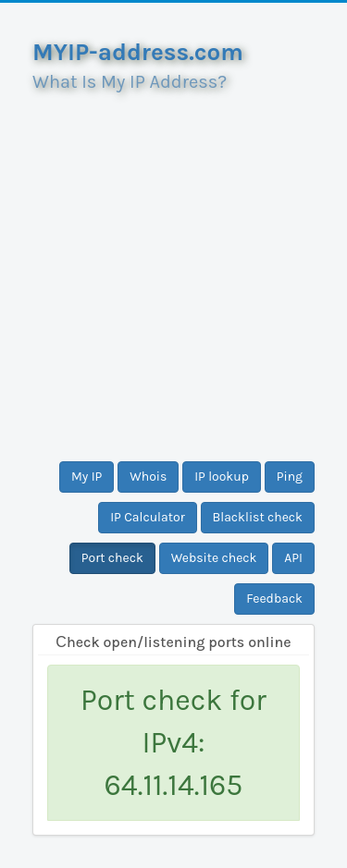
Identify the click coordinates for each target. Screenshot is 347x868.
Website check (214, 558)
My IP (87, 477)
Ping (290, 477)
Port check (112, 558)
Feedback (274, 599)
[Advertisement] (173, 269)
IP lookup (222, 477)
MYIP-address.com (138, 52)
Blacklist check (258, 517)
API (293, 558)
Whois (148, 477)
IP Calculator (148, 517)
